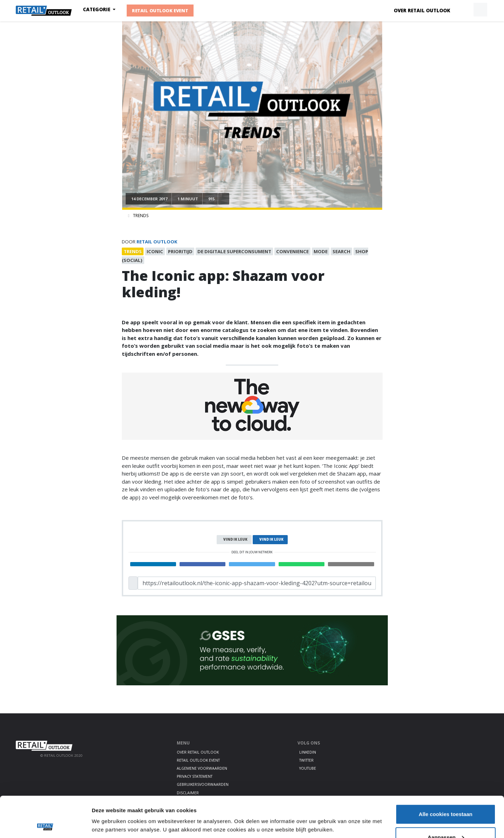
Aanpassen (446, 797)
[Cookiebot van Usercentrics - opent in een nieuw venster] (45, 824)
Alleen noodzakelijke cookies (446, 819)
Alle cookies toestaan (445, 773)
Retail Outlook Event (160, 11)
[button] (464, 10)
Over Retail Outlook (422, 11)
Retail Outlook (157, 242)
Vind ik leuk (235, 539)
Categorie (97, 9)
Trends (141, 216)
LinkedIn (308, 752)
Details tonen (108, 808)
